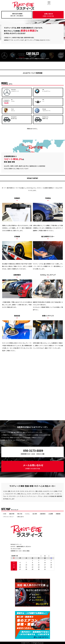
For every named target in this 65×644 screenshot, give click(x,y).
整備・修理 (12, 514)
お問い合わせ (48, 15)
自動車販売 (43, 514)
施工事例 (35, 514)
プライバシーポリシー (9, 517)
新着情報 (58, 514)
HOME (5, 514)
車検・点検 (20, 514)
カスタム (27, 514)
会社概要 (51, 514)
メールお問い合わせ (33, 467)
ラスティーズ (29, 643)
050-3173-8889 (17, 14)
